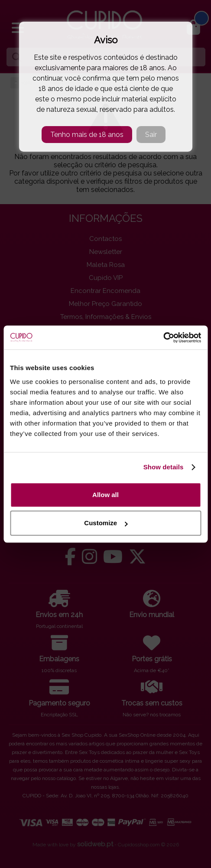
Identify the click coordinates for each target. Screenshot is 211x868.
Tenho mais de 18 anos (87, 135)
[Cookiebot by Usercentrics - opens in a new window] (163, 338)
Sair (151, 135)
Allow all (105, 495)
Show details (164, 467)
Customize (106, 523)
